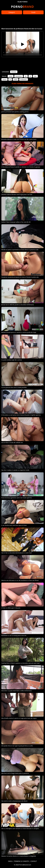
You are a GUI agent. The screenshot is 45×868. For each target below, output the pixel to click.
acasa (11, 76)
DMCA (10, 861)
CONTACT (34, 861)
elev (35, 76)
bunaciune (19, 76)
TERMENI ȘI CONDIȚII (21, 861)
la (10, 79)
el (30, 76)
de (26, 76)
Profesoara (24, 79)
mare (15, 79)
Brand (22, 7)
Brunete (14, 72)
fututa (4, 79)
